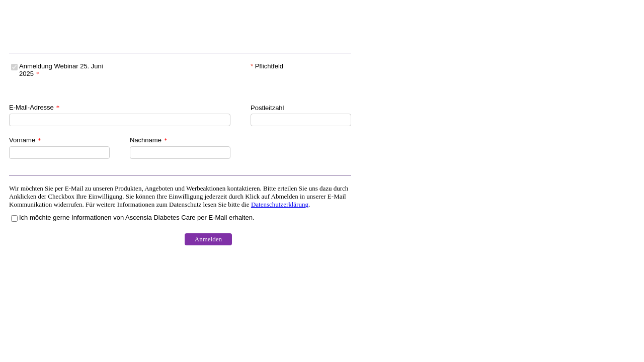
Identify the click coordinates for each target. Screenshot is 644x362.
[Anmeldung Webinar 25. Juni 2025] (14, 67)
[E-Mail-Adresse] (120, 120)
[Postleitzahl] (301, 120)
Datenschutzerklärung (280, 204)
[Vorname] (59, 153)
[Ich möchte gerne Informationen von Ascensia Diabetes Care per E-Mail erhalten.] (14, 218)
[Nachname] (180, 153)
